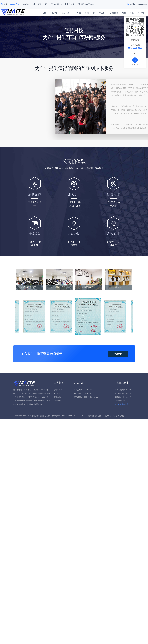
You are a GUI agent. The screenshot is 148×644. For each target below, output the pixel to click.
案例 (124, 13)
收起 (135, 53)
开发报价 (114, 13)
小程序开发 (90, 13)
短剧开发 (66, 13)
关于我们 (141, 13)
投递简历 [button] (118, 354)
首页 (44, 13)
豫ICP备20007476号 (59, 416)
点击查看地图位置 (121, 404)
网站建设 (102, 13)
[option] (88, 316)
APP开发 (77, 13)
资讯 (132, 13)
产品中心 (54, 13)
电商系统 (57, 397)
